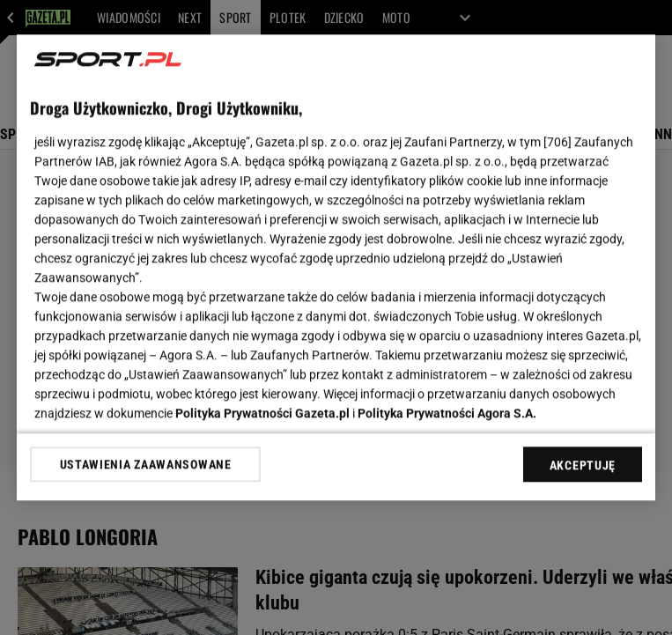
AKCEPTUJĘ (583, 465)
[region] (336, 267)
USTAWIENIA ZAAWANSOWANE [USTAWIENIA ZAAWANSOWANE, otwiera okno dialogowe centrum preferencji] (146, 464)
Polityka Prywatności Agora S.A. (447, 413)
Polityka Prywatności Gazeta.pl (262, 413)
